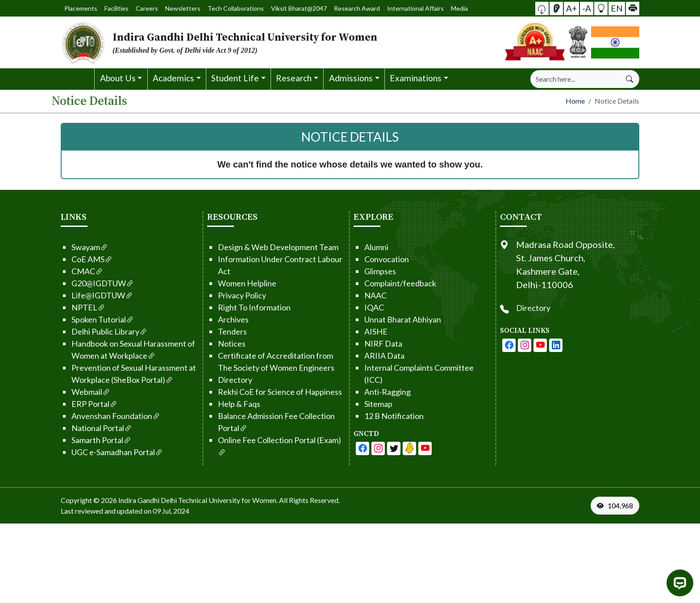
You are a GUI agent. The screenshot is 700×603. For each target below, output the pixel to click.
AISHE (366, 330)
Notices (221, 342)
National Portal (92, 426)
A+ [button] (573, 8)
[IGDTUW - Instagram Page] (535, 343)
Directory (225, 378)
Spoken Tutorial (92, 318)
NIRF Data (373, 342)
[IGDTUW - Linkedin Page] (399, 447)
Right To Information (244, 306)
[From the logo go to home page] (252, 42)
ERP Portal (84, 402)
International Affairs (398, 8)
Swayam (79, 245)
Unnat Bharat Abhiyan (392, 318)
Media (435, 8)
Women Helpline (237, 281)
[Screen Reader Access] (559, 8)
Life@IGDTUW (92, 293)
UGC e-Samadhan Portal (107, 450)
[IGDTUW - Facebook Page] (352, 447)
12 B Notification (384, 414)
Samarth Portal (91, 438)
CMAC (77, 269)
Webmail (81, 390)
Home (575, 99)
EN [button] (615, 8)
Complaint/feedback (390, 281)
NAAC (365, 293)
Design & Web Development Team (268, 245)
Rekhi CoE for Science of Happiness (270, 390)
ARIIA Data (374, 354)
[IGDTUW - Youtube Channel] (383, 447)
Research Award (348, 8)
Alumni (366, 245)
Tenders (222, 330)
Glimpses (370, 269)
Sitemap (368, 402)
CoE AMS (82, 257)
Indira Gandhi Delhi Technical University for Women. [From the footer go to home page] (198, 498)
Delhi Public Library (99, 330)
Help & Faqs (229, 402)
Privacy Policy (232, 293)
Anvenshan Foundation (106, 414)
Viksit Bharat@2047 (296, 8)
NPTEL (78, 306)
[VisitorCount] (626, 504)
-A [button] (587, 8)
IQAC (364, 306)
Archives (223, 318)
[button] (546, 8)
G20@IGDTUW (92, 281)
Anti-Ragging (377, 390)
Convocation (376, 257)
